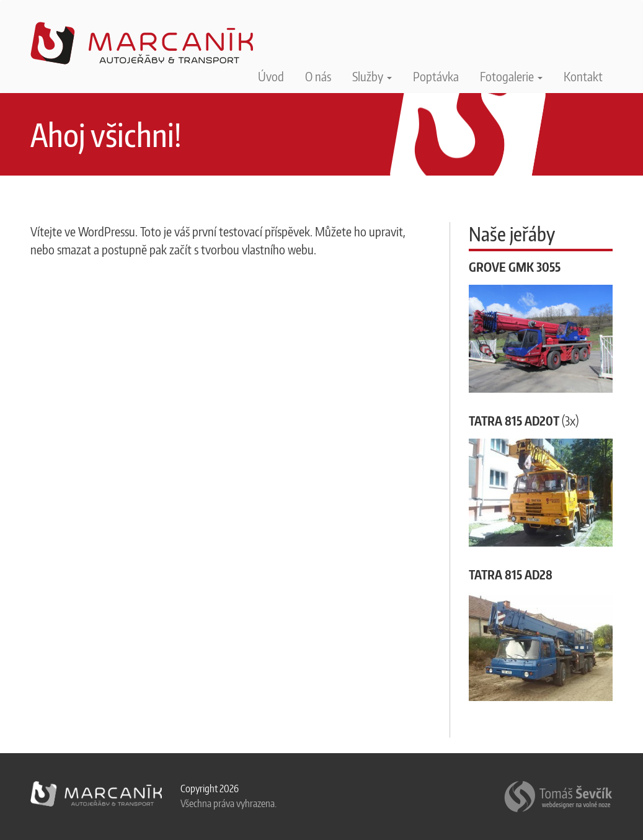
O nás (318, 76)
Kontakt (583, 76)
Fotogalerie (511, 76)
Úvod (271, 76)
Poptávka (436, 76)
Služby (372, 76)
